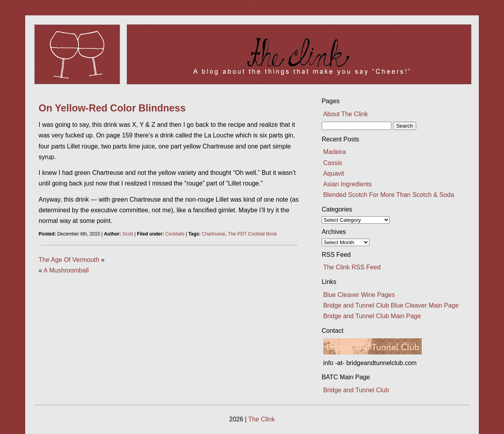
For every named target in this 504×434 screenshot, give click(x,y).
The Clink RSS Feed (352, 267)
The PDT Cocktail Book (253, 234)
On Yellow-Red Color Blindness (112, 108)
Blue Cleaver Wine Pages (359, 295)
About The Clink (346, 114)
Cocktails (175, 234)
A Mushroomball (66, 270)
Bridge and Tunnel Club (356, 390)
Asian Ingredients (348, 184)
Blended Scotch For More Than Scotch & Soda (389, 195)
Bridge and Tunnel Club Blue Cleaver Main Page (391, 305)
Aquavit (334, 173)
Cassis (333, 163)
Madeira (335, 152)
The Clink (261, 419)
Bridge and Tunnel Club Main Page (372, 316)
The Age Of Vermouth (69, 260)
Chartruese (214, 234)
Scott (128, 234)
